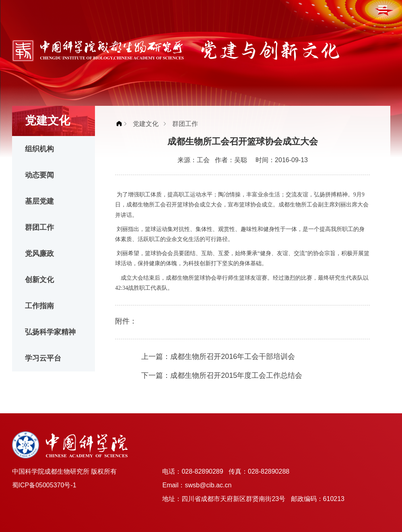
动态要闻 (39, 175)
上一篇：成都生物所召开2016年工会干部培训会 (218, 357)
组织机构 (39, 149)
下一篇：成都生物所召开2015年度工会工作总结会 (222, 375)
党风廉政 (39, 254)
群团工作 (39, 227)
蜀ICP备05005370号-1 (44, 485)
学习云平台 (43, 358)
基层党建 (39, 201)
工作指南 (39, 306)
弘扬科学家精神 (50, 332)
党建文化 (146, 124)
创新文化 (39, 280)
